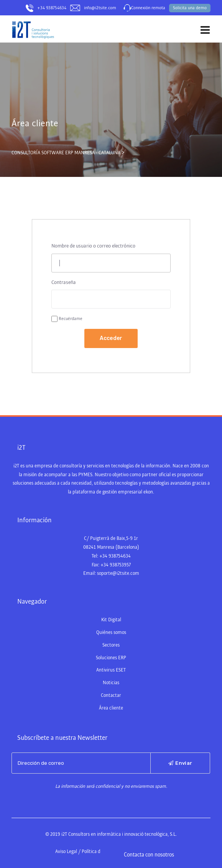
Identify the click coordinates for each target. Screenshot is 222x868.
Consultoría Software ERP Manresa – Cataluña (51, 46)
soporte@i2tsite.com (118, 573)
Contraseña (64, 282)
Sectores (111, 645)
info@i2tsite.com (100, 8)
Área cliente (111, 708)
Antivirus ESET (111, 670)
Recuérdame (71, 319)
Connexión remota (148, 8)
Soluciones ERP (111, 658)
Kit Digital (111, 620)
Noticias (111, 683)
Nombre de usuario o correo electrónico (93, 246)
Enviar (180, 763)
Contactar (111, 696)
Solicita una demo (190, 8)
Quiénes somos (111, 633)
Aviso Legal (66, 852)
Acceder (111, 338)
